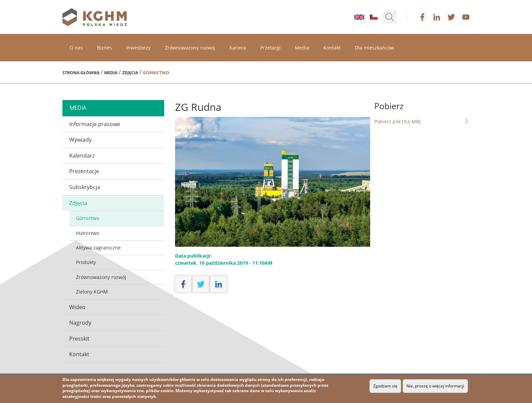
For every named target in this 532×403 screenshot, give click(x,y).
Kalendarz (82, 156)
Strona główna (81, 73)
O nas (76, 48)
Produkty (86, 262)
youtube (466, 17)
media (78, 108)
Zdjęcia (130, 73)
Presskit (79, 339)
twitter (451, 17)
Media (302, 48)
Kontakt (332, 48)
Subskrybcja (85, 187)
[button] (390, 17)
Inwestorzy (138, 48)
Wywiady (80, 140)
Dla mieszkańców (374, 48)
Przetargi (270, 48)
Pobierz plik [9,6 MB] (422, 121)
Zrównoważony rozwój (190, 48)
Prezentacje (84, 171)
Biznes (104, 48)
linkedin (437, 17)
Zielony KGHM (92, 292)
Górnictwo (88, 218)
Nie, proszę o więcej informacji (435, 386)
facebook (422, 17)
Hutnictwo (88, 233)
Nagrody (80, 323)
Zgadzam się (385, 386)
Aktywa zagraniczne (98, 248)
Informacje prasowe (95, 124)
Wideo (77, 307)
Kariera (238, 48)
